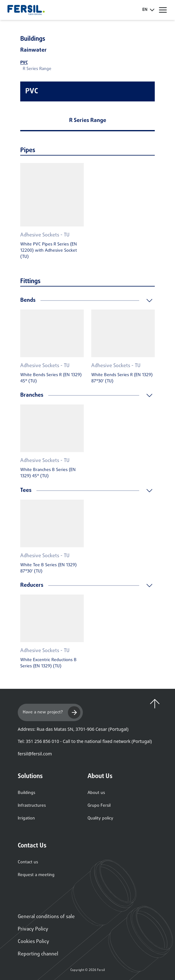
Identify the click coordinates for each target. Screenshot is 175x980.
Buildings (26, 793)
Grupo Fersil (99, 806)
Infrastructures (32, 806)
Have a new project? (52, 712)
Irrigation (26, 818)
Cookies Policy (33, 942)
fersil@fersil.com (35, 754)
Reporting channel (38, 954)
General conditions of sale (46, 917)
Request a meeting (36, 875)
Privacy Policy (33, 929)
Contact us (28, 862)
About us (96, 793)
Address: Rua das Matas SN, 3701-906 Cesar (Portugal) (73, 729)
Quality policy (100, 818)
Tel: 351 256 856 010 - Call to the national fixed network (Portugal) (85, 741)
